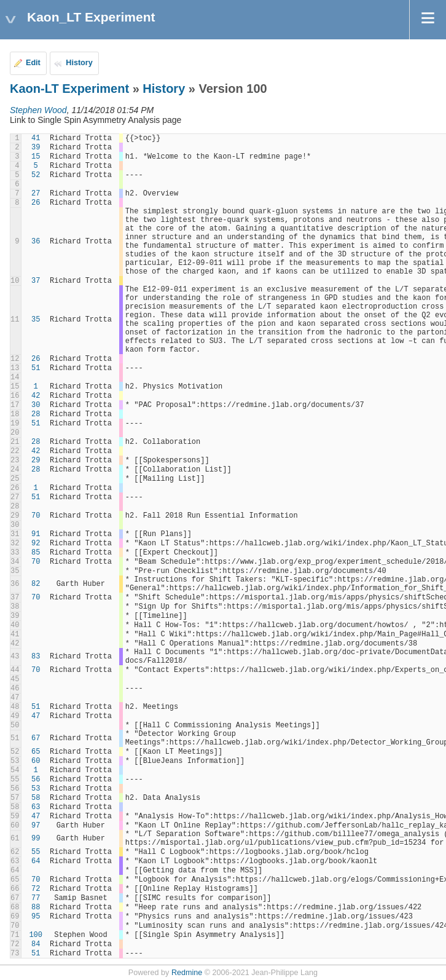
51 (36, 368)
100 (36, 935)
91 (36, 534)
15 (36, 157)
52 (36, 175)
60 (36, 761)
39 (36, 148)
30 (36, 405)
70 (36, 516)
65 (36, 752)
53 (36, 789)
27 (36, 194)
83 (36, 657)
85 (36, 553)
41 (36, 138)
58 (36, 798)
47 (36, 716)
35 (36, 320)
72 (36, 889)
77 (36, 898)
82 (36, 584)
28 (36, 414)
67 (36, 738)
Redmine (187, 973)
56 (36, 780)
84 (36, 944)
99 (36, 839)
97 (36, 826)
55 (36, 852)
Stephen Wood (38, 110)
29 (36, 460)
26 (36, 203)
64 (36, 861)
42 (36, 396)
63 (36, 807)
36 (36, 242)
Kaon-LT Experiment (69, 89)
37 (36, 281)
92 (36, 543)
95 (36, 917)
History (79, 63)
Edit (33, 63)
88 (36, 907)
